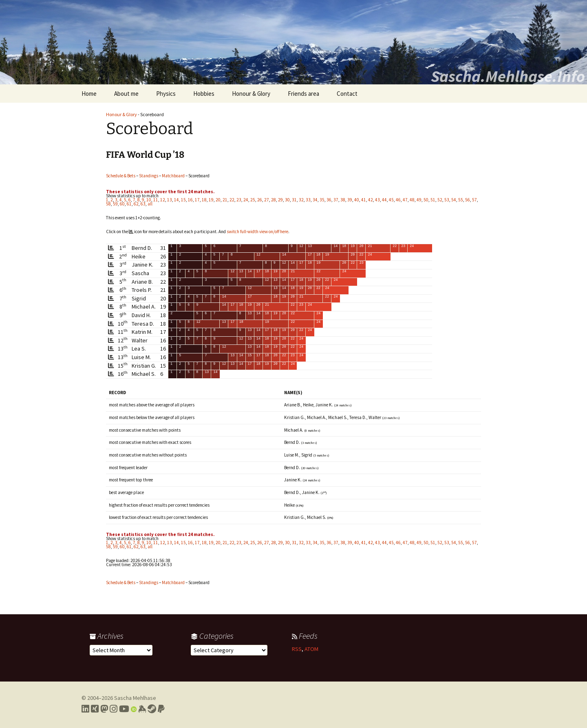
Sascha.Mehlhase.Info (508, 76)
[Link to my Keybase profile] (142, 709)
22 (232, 200)
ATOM (311, 649)
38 (343, 200)
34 (315, 200)
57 (474, 200)
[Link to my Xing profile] (95, 709)
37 (336, 200)
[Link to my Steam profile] (152, 709)
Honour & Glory (251, 94)
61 (129, 204)
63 (143, 204)
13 (170, 200)
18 (204, 200)
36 (329, 200)
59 (115, 204)
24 (246, 200)
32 (301, 200)
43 (377, 200)
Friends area (303, 94)
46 (398, 200)
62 (136, 204)
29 (280, 200)
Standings (149, 176)
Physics (166, 94)
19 (211, 200)
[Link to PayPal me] (161, 709)
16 (190, 200)
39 (350, 200)
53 (447, 200)
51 (433, 200)
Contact (347, 94)
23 (239, 200)
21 (225, 200)
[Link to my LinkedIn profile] (85, 709)
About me (126, 94)
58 (108, 204)
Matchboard (173, 176)
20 (218, 200)
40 (357, 200)
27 (267, 200)
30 (287, 200)
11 (156, 200)
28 (274, 200)
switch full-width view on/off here (257, 232)
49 (419, 200)
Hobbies (204, 94)
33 (308, 200)
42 (371, 200)
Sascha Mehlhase (135, 698)
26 (260, 200)
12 (163, 200)
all (150, 204)
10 (149, 200)
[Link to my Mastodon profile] (104, 709)
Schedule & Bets (121, 176)
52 (440, 200)
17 (197, 200)
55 (461, 200)
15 (183, 200)
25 (253, 200)
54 (454, 200)
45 (391, 200)
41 (364, 200)
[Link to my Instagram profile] (114, 709)
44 (384, 200)
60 (122, 204)
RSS (297, 649)
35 (322, 200)
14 (177, 200)
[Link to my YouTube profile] (124, 709)
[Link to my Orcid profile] (134, 709)
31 (294, 200)
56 (468, 200)
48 (412, 200)
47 (405, 200)
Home (89, 94)
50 (426, 200)
